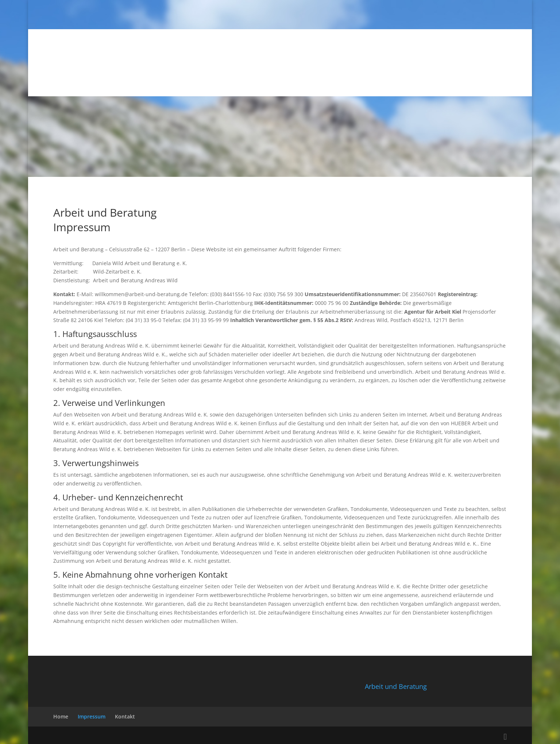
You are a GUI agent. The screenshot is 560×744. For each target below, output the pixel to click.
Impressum (92, 716)
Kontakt (125, 716)
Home (61, 716)
